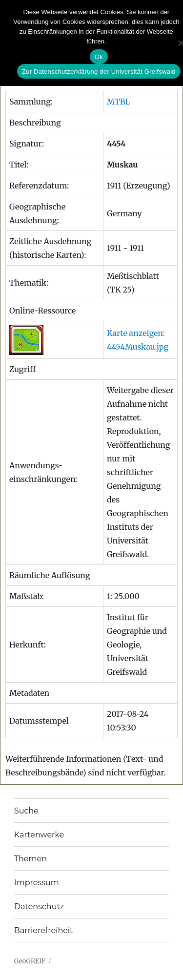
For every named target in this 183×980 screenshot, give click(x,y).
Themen (30, 859)
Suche (26, 811)
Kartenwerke (39, 835)
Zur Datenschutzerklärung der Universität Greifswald (99, 72)
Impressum (37, 883)
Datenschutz (39, 907)
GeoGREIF (30, 961)
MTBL (118, 102)
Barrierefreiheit (44, 930)
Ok (99, 57)
